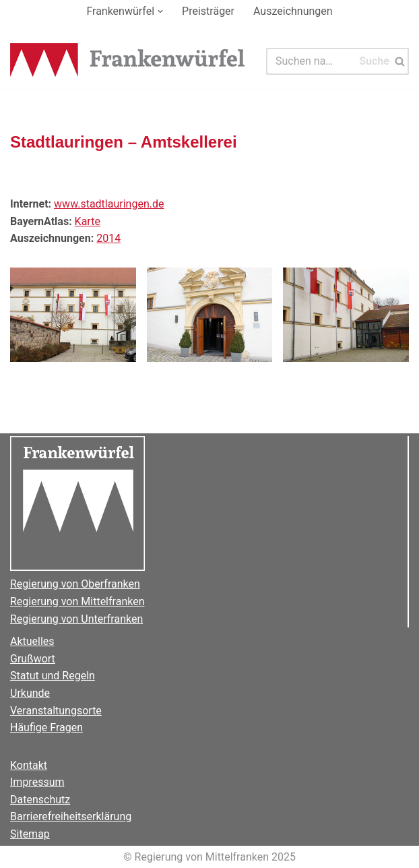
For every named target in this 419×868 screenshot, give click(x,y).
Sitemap (30, 834)
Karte (88, 221)
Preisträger (208, 11)
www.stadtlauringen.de (109, 204)
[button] (160, 11)
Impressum (37, 782)
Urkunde (30, 693)
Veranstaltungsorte (56, 711)
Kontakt (29, 765)
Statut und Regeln (53, 676)
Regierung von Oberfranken (75, 584)
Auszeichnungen (293, 11)
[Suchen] (311, 61)
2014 (108, 238)
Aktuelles (32, 641)
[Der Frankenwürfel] (128, 61)
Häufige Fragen (46, 727)
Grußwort (33, 659)
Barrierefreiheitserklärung (71, 816)
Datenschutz (40, 800)
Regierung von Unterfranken (76, 619)
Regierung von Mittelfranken (77, 601)
